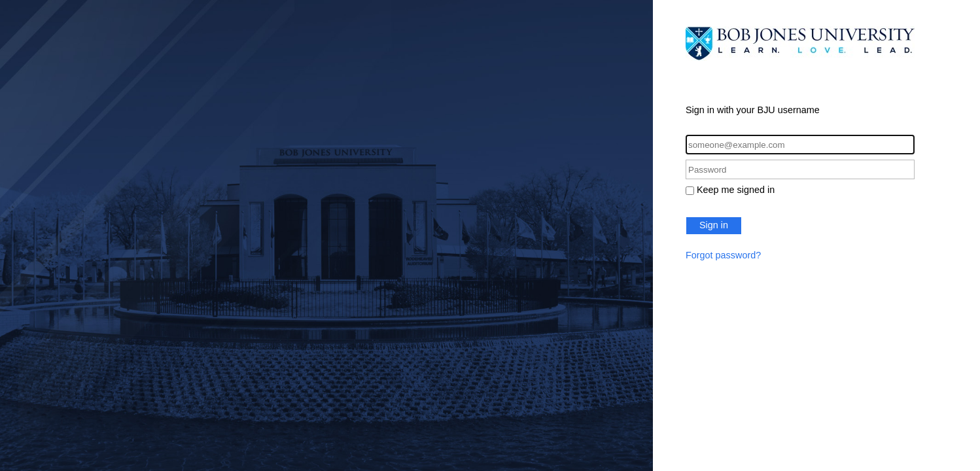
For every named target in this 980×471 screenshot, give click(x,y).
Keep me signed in (736, 190)
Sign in (714, 225)
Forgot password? (723, 255)
